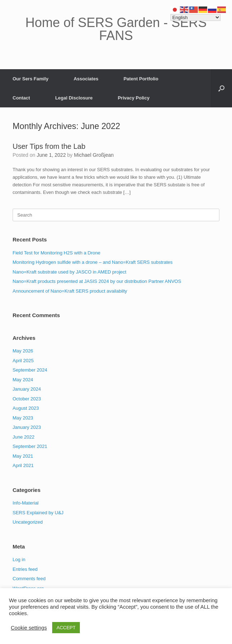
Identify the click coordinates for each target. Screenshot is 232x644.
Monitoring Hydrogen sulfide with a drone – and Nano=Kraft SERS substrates (93, 262)
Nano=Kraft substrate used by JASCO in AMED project (69, 272)
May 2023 (23, 418)
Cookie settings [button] (29, 628)
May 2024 (23, 380)
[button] (221, 88)
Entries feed (25, 569)
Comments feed (29, 579)
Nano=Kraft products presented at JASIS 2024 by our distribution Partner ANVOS (97, 281)
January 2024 (27, 389)
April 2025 (23, 361)
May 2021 (23, 456)
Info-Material (26, 503)
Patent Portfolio (141, 79)
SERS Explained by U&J (38, 513)
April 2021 (23, 465)
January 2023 (27, 427)
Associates (86, 79)
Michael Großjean (94, 155)
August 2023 (26, 408)
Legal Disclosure (74, 98)
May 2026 (23, 351)
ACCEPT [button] (66, 628)
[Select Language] (195, 17)
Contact (21, 98)
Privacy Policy (133, 98)
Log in (19, 559)
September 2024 (30, 370)
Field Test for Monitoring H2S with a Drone (56, 253)
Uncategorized (28, 522)
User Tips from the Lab (49, 146)
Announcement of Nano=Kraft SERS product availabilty (70, 291)
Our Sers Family (31, 79)
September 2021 (30, 446)
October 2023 (27, 399)
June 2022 (24, 437)
